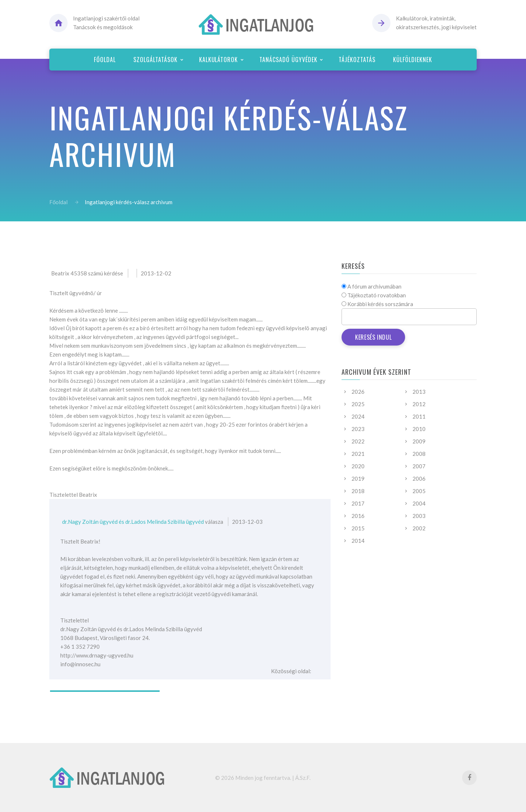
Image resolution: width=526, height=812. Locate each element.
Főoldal (58, 202)
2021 (358, 454)
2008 (419, 454)
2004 (419, 503)
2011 (419, 416)
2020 (358, 466)
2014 (358, 541)
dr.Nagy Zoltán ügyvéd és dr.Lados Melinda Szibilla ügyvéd (133, 522)
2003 (419, 516)
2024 (358, 416)
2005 (419, 491)
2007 (419, 466)
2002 (419, 528)
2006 (419, 479)
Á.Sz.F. (303, 778)
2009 (419, 441)
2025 (358, 404)
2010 (419, 429)
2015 (358, 528)
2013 (419, 392)
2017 (358, 503)
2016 (358, 516)
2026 (358, 392)
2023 (358, 429)
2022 (358, 441)
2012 (419, 404)
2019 (358, 479)
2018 (358, 491)
